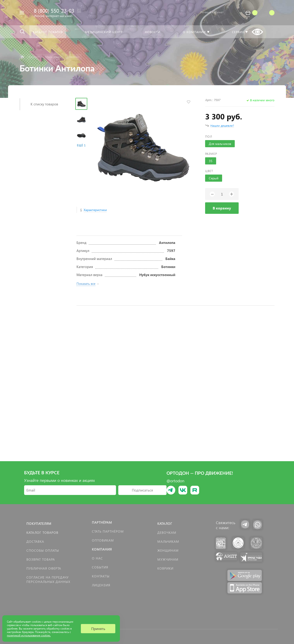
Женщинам (168, 550)
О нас (97, 558)
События (100, 567)
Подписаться (142, 490)
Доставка (35, 541)
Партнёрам (102, 522)
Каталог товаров (42, 532)
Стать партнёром (108, 531)
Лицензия (101, 585)
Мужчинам (168, 559)
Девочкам (167, 532)
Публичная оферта (44, 568)
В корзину (222, 208)
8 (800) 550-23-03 (54, 10)
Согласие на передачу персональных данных (48, 579)
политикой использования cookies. (29, 635)
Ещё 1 (81, 145)
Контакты (101, 576)
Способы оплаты (43, 550)
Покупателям (39, 524)
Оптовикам (103, 540)
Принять (98, 628)
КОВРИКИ (165, 568)
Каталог (165, 524)
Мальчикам (168, 541)
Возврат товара (41, 559)
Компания (102, 549)
